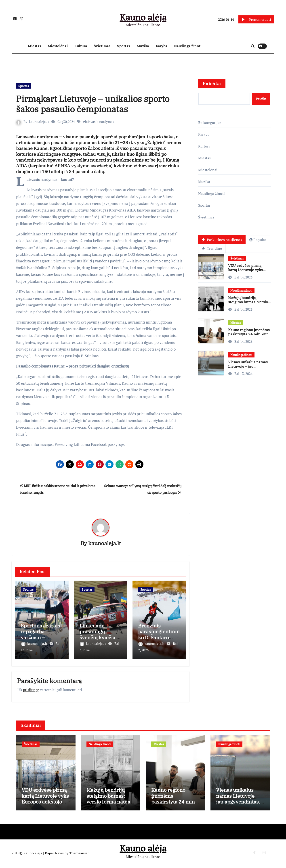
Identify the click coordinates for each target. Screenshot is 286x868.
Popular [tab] (258, 240)
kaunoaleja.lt (39, 122)
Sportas (124, 46)
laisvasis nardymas (100, 122)
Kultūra (81, 46)
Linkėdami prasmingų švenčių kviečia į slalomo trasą (99, 635)
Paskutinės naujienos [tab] (222, 240)
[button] (272, 46)
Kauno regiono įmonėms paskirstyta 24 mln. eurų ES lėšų (249, 334)
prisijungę (31, 688)
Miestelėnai (58, 46)
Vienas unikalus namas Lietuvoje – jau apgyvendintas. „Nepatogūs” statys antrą (249, 369)
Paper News (54, 854)
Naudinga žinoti (188, 46)
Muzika (143, 46)
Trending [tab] (212, 249)
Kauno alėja (143, 17)
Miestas (35, 46)
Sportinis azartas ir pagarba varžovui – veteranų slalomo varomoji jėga (41, 638)
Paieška (212, 84)
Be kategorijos (210, 123)
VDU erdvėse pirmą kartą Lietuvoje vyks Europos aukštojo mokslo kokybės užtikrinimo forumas (45, 806)
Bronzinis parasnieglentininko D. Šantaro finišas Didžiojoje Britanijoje (159, 638)
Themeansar (79, 854)
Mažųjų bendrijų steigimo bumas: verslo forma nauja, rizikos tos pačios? (248, 304)
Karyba (162, 46)
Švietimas (102, 46)
